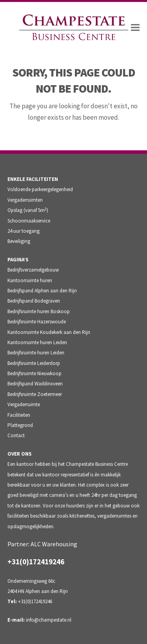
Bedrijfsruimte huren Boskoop (39, 311)
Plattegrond (20, 425)
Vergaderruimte (24, 404)
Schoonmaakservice (29, 221)
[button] (135, 28)
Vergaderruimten (25, 200)
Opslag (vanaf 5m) (28, 210)
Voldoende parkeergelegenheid (40, 189)
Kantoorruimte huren (30, 280)
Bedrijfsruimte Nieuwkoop (34, 373)
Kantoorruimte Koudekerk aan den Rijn (49, 332)
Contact (16, 435)
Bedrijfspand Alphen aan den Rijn (42, 291)
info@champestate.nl (49, 620)
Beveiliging (19, 241)
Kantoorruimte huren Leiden (37, 342)
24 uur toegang (24, 231)
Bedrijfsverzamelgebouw (33, 270)
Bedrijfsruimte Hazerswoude (37, 322)
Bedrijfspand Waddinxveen (35, 384)
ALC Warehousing (54, 544)
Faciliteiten (19, 415)
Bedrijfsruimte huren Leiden (36, 353)
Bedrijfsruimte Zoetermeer (35, 394)
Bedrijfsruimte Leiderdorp (34, 363)
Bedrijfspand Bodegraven (34, 301)
